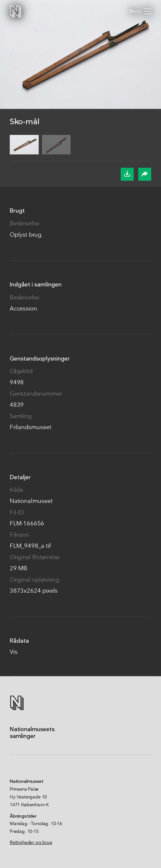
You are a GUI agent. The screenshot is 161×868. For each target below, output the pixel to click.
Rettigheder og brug (31, 843)
